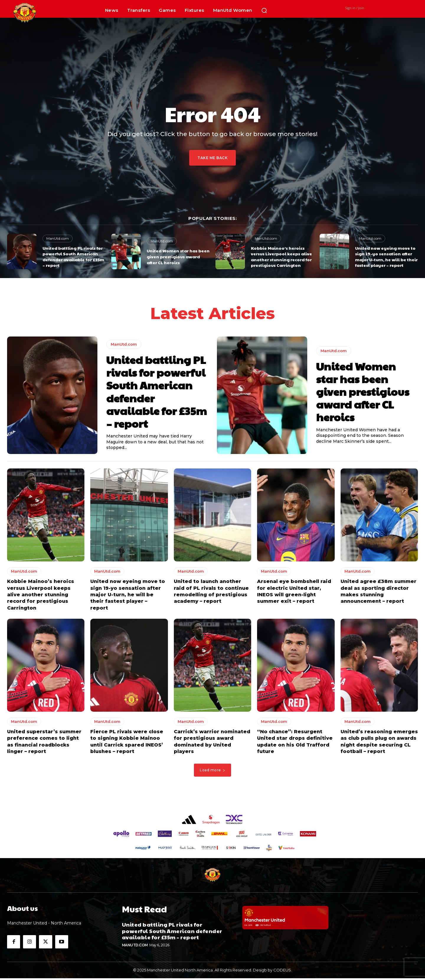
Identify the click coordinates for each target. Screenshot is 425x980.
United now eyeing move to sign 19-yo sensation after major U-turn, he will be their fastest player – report (386, 257)
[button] (264, 10)
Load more (212, 772)
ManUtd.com (58, 238)
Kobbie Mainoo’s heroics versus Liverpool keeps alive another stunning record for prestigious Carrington (281, 257)
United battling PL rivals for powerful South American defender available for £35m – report (73, 257)
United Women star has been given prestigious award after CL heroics (178, 256)
